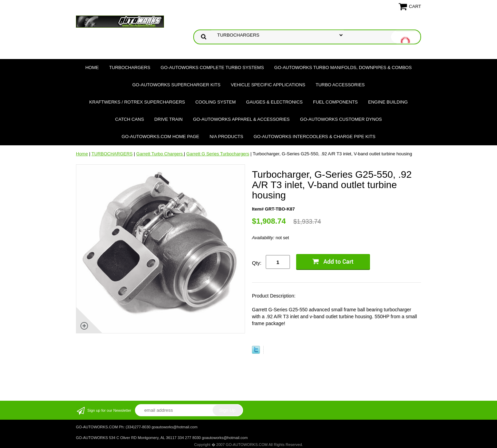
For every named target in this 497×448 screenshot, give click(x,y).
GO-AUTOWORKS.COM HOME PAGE (160, 137)
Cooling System (216, 102)
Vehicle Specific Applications (268, 85)
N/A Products (226, 137)
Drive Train (168, 119)
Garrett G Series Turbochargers (218, 154)
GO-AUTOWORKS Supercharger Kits (176, 85)
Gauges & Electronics (274, 102)
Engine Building (388, 102)
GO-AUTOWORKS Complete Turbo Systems (212, 67)
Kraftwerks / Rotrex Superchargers (137, 102)
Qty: (257, 263)
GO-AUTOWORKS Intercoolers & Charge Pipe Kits (315, 137)
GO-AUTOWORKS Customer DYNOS (341, 119)
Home (92, 67)
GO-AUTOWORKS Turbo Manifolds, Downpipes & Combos (343, 67)
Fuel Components (335, 102)
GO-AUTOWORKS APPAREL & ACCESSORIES (241, 119)
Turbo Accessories (340, 85)
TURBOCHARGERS (130, 67)
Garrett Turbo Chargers (160, 154)
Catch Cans (130, 119)
